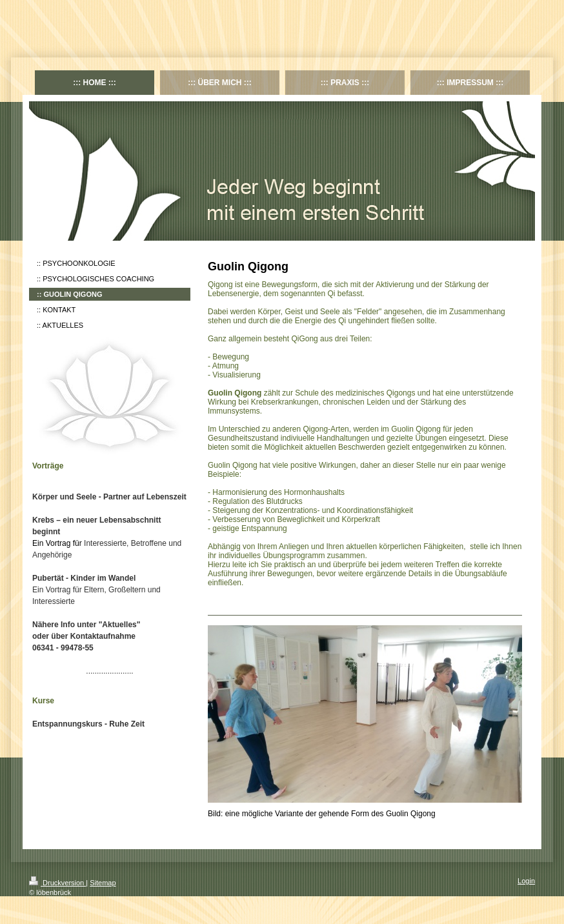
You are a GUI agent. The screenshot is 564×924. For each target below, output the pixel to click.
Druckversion (57, 883)
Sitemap (103, 883)
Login (526, 881)
